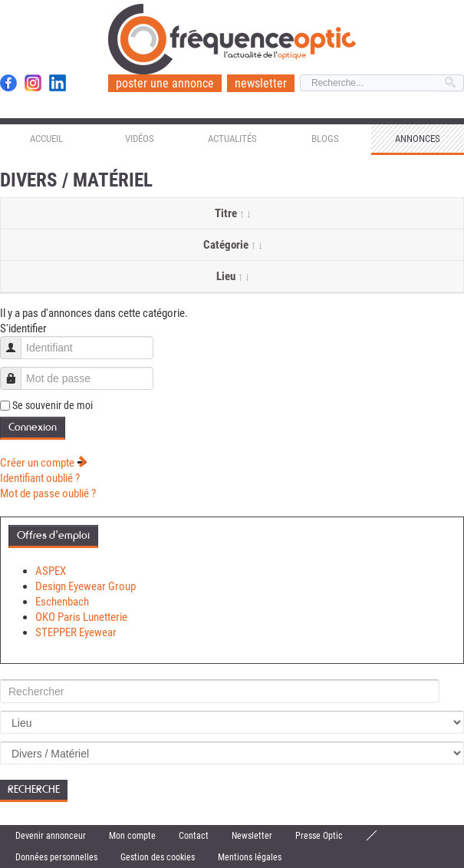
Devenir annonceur (51, 836)
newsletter (261, 83)
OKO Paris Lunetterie (81, 617)
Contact (194, 836)
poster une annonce (165, 83)
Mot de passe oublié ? (48, 493)
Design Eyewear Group (86, 586)
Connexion (33, 427)
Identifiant (16, 340)
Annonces (418, 139)
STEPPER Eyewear (76, 632)
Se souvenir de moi (53, 405)
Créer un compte (44, 463)
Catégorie (232, 245)
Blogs (325, 139)
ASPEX (51, 571)
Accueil (46, 139)
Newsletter (252, 836)
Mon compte (132, 836)
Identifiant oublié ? (40, 478)
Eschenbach (62, 602)
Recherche (34, 789)
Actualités (232, 139)
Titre (232, 213)
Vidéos (140, 139)
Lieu (232, 276)
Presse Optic (319, 836)
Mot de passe (16, 371)
